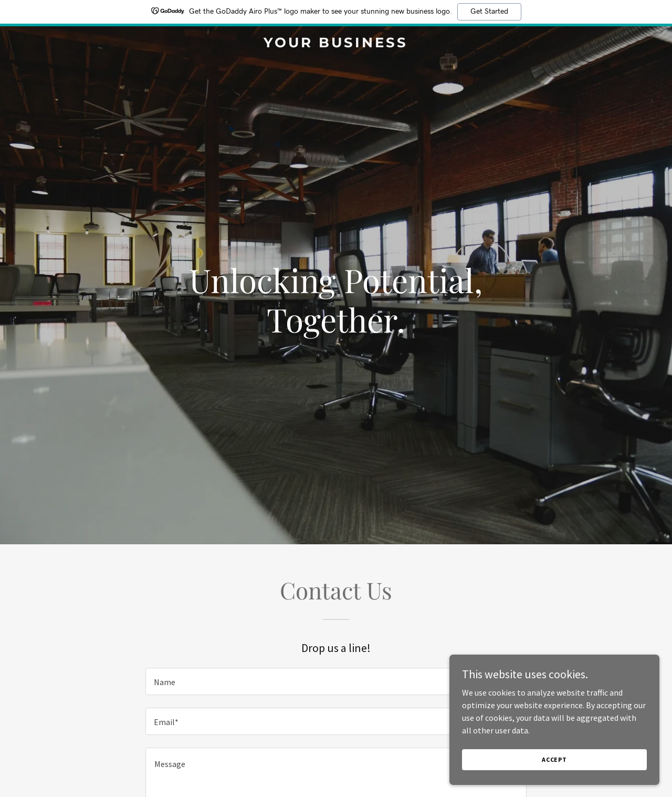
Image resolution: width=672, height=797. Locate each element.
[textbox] (336, 681)
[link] (336, 44)
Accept (554, 759)
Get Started (489, 12)
